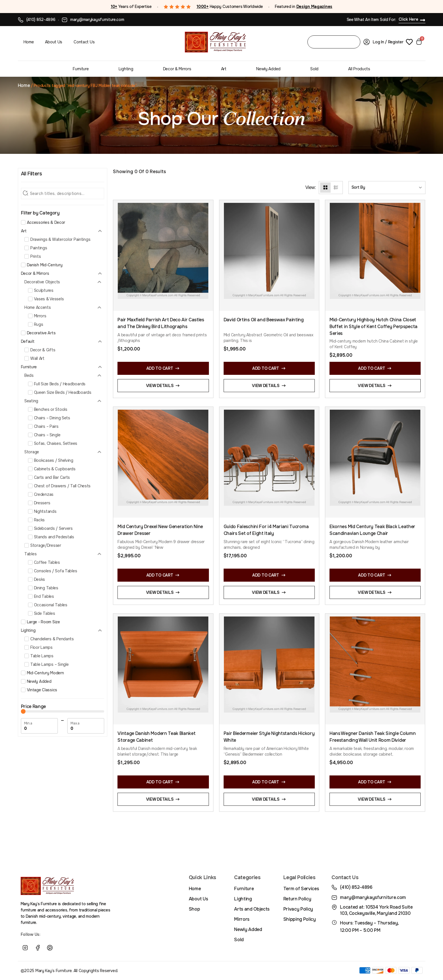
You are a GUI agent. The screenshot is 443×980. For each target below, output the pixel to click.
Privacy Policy (298, 909)
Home (29, 42)
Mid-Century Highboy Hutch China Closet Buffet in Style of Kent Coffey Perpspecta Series (374, 327)
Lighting (126, 69)
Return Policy (297, 899)
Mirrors (242, 919)
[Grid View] (325, 188)
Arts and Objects (252, 909)
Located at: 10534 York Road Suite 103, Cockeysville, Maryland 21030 (376, 910)
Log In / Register (388, 42)
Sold (314, 69)
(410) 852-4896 (41, 20)
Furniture (81, 69)
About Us (54, 42)
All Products (359, 69)
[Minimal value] (63, 711)
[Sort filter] (387, 188)
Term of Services (301, 889)
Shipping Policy (300, 919)
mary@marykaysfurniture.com (97, 20)
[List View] (336, 188)
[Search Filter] (63, 194)
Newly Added (268, 69)
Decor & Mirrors (177, 69)
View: (311, 188)
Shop (194, 909)
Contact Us (84, 42)
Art (224, 69)
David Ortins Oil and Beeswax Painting (264, 320)
